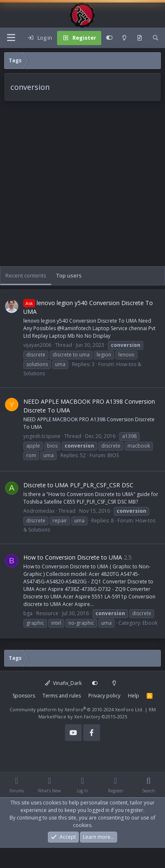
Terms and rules (62, 696)
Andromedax (39, 511)
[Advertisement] (78, 188)
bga (28, 613)
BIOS (113, 455)
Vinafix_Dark (63, 683)
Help (134, 696)
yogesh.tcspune (42, 436)
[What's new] (140, 38)
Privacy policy (104, 696)
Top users (69, 275)
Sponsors (24, 696)
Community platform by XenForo (76, 709)
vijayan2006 (37, 345)
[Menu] (11, 38)
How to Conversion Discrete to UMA (73, 557)
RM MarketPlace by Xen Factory (97, 713)
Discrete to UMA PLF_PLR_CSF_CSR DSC (78, 485)
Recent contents (26, 275)
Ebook (150, 623)
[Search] (156, 38)
